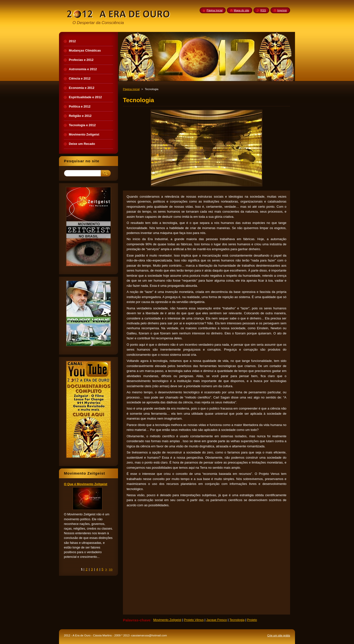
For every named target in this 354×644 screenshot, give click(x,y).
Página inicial (131, 89)
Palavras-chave (137, 620)
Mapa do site (241, 10)
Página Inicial (214, 10)
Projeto (252, 620)
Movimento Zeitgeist (167, 620)
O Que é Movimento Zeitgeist (86, 484)
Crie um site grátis (279, 635)
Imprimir (282, 10)
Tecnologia (237, 620)
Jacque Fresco (217, 620)
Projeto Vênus (194, 620)
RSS (263, 10)
